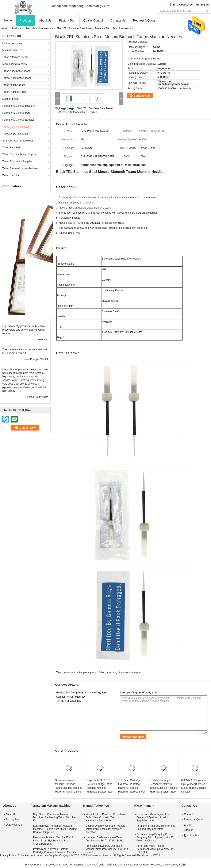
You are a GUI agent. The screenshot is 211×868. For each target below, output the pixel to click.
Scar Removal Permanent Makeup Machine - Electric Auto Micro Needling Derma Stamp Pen (55, 829)
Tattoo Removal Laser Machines (20, 168)
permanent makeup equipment (80, 673)
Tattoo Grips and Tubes (15, 134)
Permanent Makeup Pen (16, 113)
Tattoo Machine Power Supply (19, 155)
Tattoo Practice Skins (14, 92)
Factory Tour (67, 20)
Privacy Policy (8, 855)
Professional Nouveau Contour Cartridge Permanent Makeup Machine (55, 851)
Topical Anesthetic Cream (17, 78)
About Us (45, 20)
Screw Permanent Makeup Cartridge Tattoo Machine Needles (69, 784)
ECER (157, 855)
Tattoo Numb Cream (14, 85)
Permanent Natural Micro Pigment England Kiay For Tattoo (156, 827)
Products (25, 20)
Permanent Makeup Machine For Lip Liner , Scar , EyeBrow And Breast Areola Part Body (54, 841)
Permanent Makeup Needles (18, 120)
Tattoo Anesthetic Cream (16, 71)
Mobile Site (191, 836)
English (205, 5)
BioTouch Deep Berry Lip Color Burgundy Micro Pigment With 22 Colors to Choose (155, 837)
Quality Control (93, 20)
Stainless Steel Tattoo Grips (18, 141)
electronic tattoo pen (129, 673)
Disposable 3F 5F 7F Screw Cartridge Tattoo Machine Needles (99, 784)
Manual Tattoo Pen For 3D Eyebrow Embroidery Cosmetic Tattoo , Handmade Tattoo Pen (106, 817)
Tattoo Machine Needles (39, 28)
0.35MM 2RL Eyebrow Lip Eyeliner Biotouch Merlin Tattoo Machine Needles (194, 786)
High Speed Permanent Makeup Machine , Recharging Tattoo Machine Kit (54, 817)
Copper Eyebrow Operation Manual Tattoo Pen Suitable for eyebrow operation (105, 829)
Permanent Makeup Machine (18, 106)
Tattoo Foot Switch (13, 148)
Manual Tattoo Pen (13, 50)
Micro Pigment (10, 99)
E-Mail (188, 825)
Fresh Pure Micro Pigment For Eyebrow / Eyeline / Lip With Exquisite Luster (154, 817)
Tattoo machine (11, 175)
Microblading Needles (14, 64)
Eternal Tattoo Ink (12, 43)
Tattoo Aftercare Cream (15, 57)
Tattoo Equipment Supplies (17, 161)
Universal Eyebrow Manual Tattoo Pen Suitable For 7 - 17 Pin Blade (105, 839)
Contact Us (118, 20)
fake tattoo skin (108, 673)
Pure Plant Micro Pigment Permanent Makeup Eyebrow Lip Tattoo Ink (155, 849)
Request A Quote (144, 20)
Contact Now (142, 96)
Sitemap (189, 830)
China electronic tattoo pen (33, 855)
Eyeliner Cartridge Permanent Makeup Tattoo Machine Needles (163, 784)
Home (8, 20)
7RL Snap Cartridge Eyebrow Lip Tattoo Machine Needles (129, 784)
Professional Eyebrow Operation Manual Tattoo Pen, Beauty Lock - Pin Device (107, 849)
